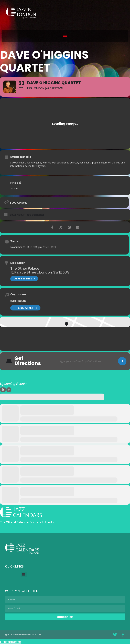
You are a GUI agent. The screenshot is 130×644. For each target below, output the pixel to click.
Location (18, 262)
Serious (18, 300)
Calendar (17, 215)
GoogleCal (36, 215)
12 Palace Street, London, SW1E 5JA (40, 272)
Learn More (25, 308)
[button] (65, 35)
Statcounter (11, 641)
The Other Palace (25, 268)
